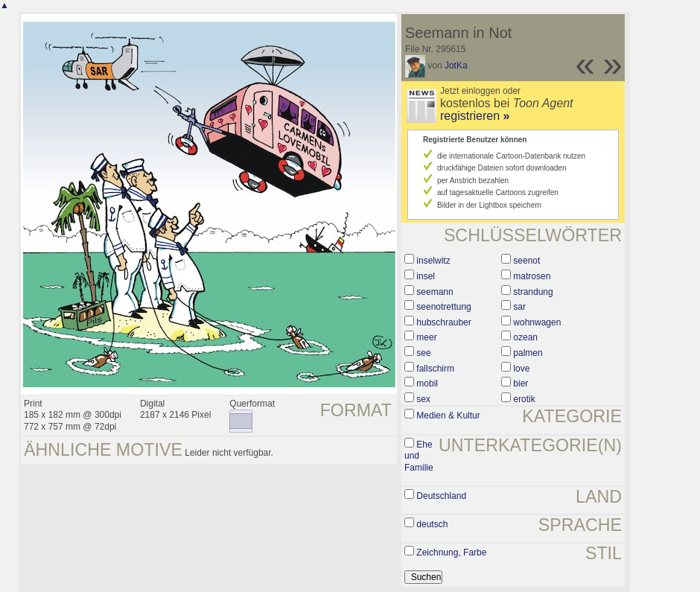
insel (426, 276)
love (521, 369)
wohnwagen (537, 322)
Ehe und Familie (419, 456)
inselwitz (433, 261)
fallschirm (435, 369)
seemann (435, 292)
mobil (427, 383)
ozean (525, 337)
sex (423, 399)
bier (521, 383)
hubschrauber (443, 322)
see (423, 353)
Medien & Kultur (448, 416)
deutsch (432, 524)
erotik (524, 399)
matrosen (532, 276)
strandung (533, 292)
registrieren (475, 116)
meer (426, 337)
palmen (528, 353)
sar (519, 307)
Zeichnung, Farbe (451, 553)
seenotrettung (443, 307)
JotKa (456, 66)
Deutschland (441, 496)
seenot (526, 261)
